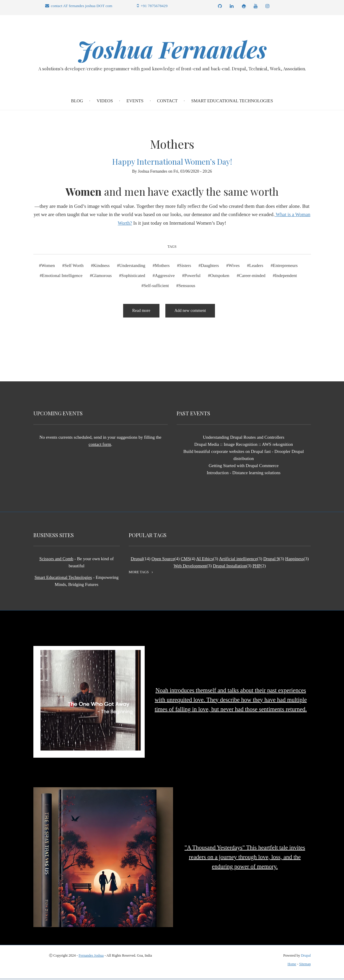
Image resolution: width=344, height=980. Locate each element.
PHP (257, 567)
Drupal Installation (230, 567)
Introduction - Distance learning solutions (244, 474)
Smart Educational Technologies (232, 102)
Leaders (256, 266)
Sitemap (305, 965)
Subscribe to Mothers (36, 341)
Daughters (210, 266)
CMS (185, 560)
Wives (234, 266)
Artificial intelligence (238, 560)
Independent (286, 276)
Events (135, 102)
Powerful (192, 276)
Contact (167, 102)
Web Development (190, 567)
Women (48, 266)
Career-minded (252, 276)
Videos (105, 102)
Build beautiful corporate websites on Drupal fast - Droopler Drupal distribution (244, 456)
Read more (146, 314)
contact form (100, 445)
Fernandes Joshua (91, 956)
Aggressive (165, 276)
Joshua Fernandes (172, 49)
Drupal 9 (271, 560)
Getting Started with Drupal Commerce (244, 466)
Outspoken (220, 276)
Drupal (137, 560)
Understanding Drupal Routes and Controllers (244, 438)
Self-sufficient (156, 286)
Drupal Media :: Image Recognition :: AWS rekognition (244, 445)
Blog (77, 102)
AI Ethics (204, 560)
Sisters (185, 266)
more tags (139, 573)
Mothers (162, 266)
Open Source (163, 560)
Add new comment (190, 311)
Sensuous (187, 286)
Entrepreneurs (285, 266)
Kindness (101, 266)
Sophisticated (133, 276)
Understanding (132, 266)
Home (292, 965)
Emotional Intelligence (62, 276)
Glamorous (102, 276)
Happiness (295, 560)
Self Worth (74, 266)
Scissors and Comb (56, 560)
